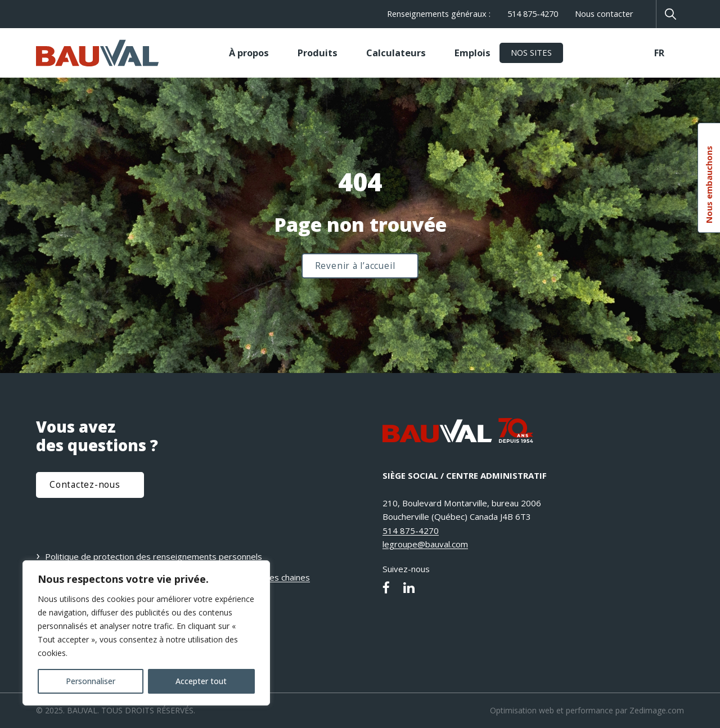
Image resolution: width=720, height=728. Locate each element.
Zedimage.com (657, 710)
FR (659, 53)
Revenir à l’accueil (355, 266)
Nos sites (531, 52)
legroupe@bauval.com (425, 544)
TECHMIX (593, 53)
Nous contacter (604, 14)
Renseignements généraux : (439, 14)
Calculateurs (396, 53)
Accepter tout (201, 681)
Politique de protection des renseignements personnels (154, 556)
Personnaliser (91, 681)
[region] (146, 633)
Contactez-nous (85, 485)
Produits (318, 53)
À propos (249, 53)
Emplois (472, 53)
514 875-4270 (533, 14)
